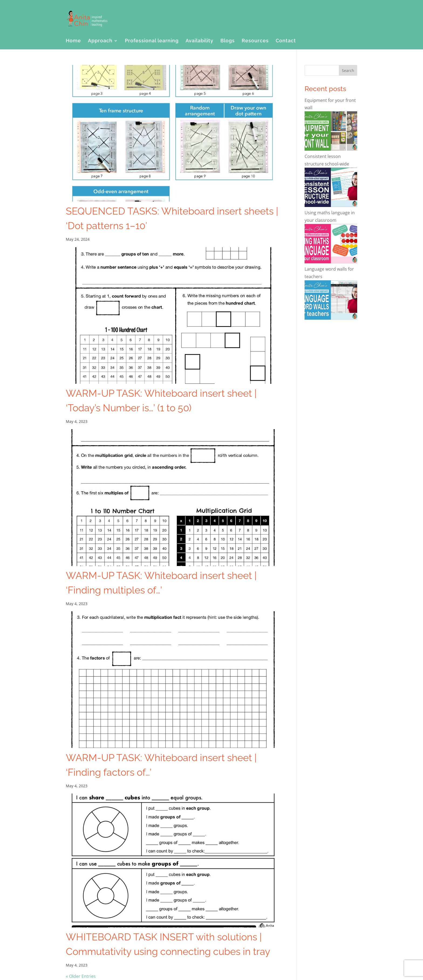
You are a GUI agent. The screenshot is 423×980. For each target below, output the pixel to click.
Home (73, 41)
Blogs (228, 41)
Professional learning (152, 41)
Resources (255, 41)
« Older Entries (81, 976)
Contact (286, 41)
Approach (100, 41)
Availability (199, 41)
